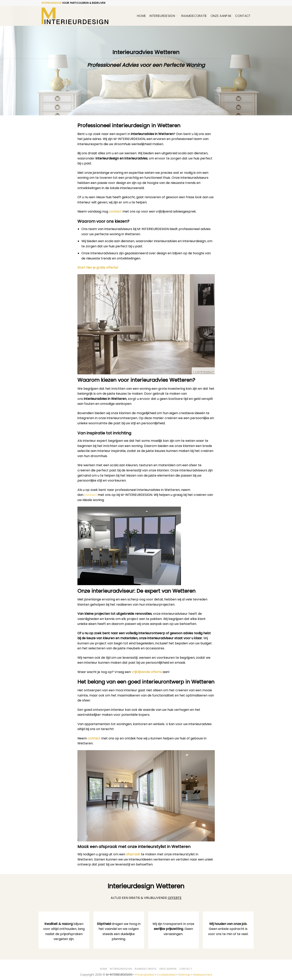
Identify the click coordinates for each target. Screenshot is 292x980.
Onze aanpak (221, 16)
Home (141, 16)
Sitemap (184, 975)
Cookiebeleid (166, 975)
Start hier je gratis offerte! (98, 268)
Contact (243, 16)
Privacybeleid (145, 975)
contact (115, 211)
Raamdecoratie (194, 16)
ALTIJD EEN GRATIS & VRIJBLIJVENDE (146, 898)
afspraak (133, 854)
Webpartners (203, 975)
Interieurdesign (164, 16)
